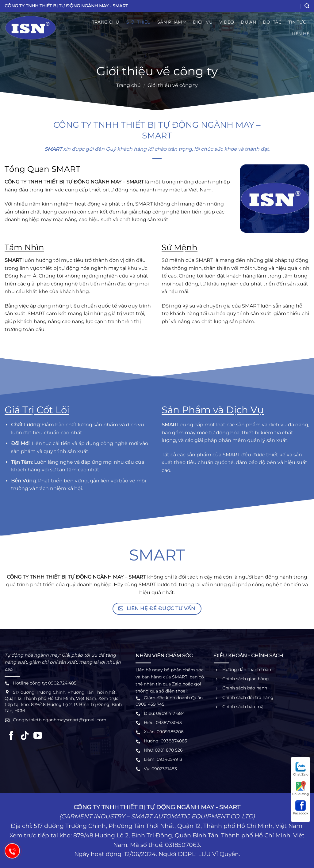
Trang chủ (106, 22)
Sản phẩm (172, 22)
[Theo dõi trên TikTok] (25, 736)
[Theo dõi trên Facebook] (11, 736)
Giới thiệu (138, 22)
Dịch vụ (203, 22)
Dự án (248, 22)
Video (227, 22)
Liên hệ (301, 34)
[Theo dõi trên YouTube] (38, 736)
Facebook (301, 808)
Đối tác (272, 22)
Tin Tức (297, 22)
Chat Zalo (301, 769)
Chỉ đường (301, 788)
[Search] (307, 6)
